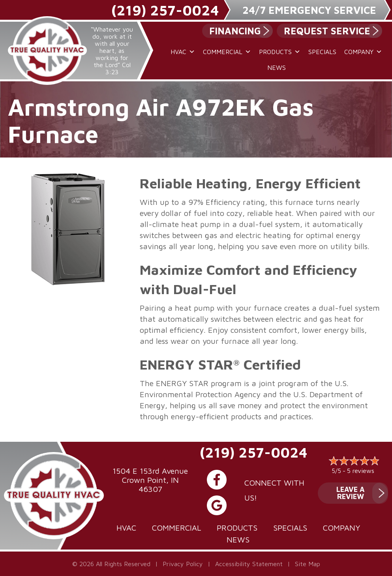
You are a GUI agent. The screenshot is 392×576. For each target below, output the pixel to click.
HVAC (183, 52)
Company (363, 52)
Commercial (227, 52)
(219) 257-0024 (165, 10)
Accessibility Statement (249, 564)
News (277, 68)
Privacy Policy (183, 564)
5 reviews (361, 471)
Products (280, 52)
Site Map (308, 564)
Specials (322, 52)
